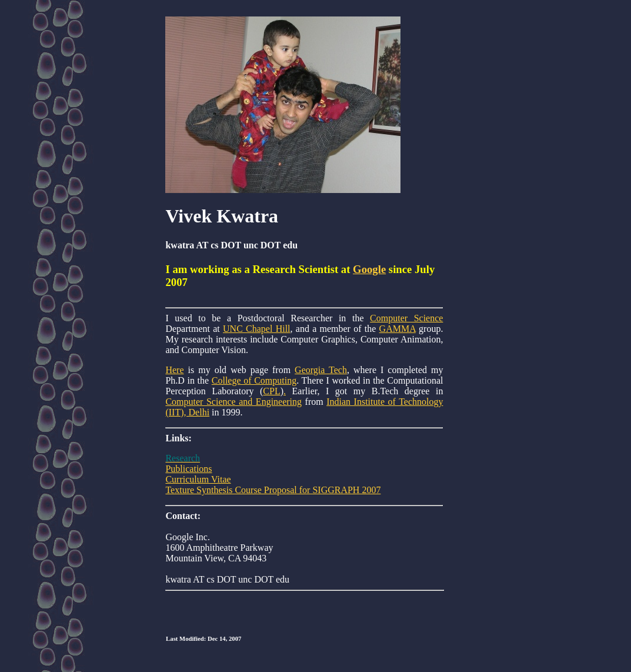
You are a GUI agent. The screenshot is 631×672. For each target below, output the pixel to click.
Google (369, 269)
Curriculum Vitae (198, 479)
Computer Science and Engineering (233, 402)
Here (174, 370)
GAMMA (398, 329)
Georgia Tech (321, 370)
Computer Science (406, 318)
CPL (271, 391)
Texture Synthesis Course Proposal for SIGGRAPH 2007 (273, 490)
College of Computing (254, 380)
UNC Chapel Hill (257, 329)
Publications (188, 469)
